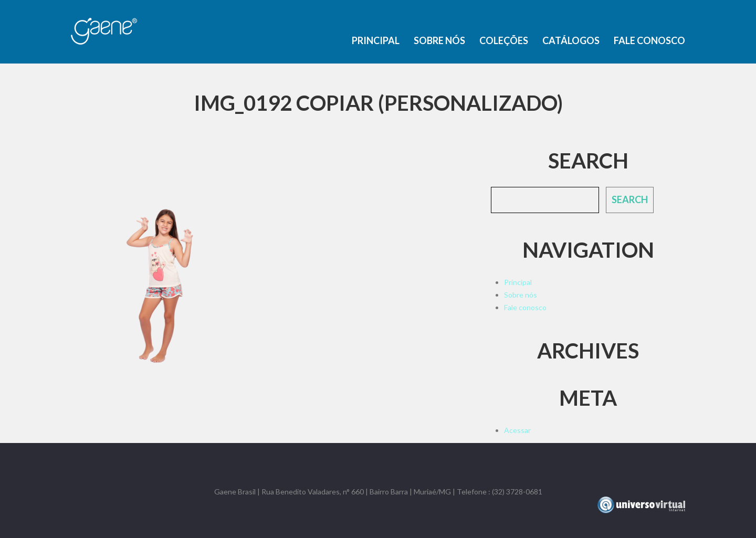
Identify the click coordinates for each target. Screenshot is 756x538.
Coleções (504, 40)
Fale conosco (649, 40)
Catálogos (571, 40)
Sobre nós (439, 40)
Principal (376, 40)
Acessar (517, 430)
